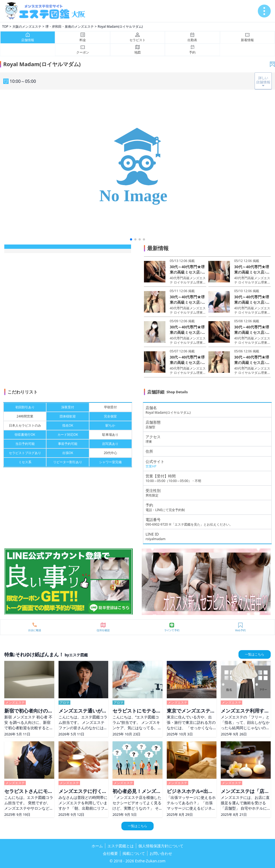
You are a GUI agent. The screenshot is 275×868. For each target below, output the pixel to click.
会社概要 (110, 853)
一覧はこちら (255, 654)
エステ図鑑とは (121, 846)
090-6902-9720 (157, 524)
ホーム (97, 846)
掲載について (134, 853)
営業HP (151, 466)
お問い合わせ (161, 853)
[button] (131, 239)
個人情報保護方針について (161, 846)
